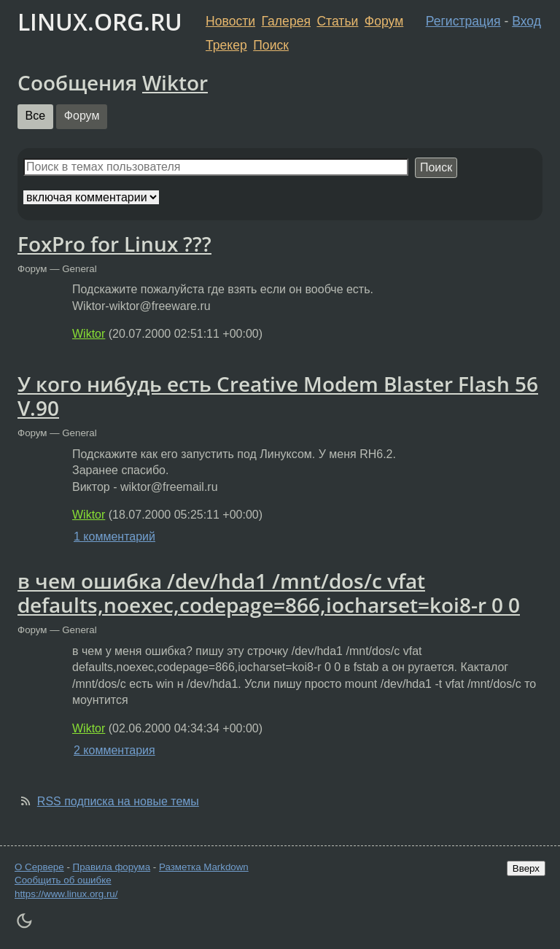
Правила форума (112, 867)
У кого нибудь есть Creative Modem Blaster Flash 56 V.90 (278, 396)
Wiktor (175, 82)
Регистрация (463, 21)
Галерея (286, 21)
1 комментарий (114, 537)
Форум (384, 21)
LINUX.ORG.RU (100, 22)
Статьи (337, 21)
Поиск (271, 45)
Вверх (526, 868)
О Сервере (39, 867)
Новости (230, 21)
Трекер (226, 45)
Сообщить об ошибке (63, 880)
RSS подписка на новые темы (118, 801)
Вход (526, 21)
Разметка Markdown (204, 867)
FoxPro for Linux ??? (114, 244)
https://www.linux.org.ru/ (66, 894)
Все (36, 116)
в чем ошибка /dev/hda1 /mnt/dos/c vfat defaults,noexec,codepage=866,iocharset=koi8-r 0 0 (269, 593)
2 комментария (114, 750)
